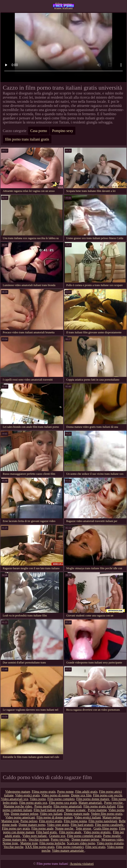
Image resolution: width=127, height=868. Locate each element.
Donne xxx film (81, 795)
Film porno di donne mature (55, 817)
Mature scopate (76, 810)
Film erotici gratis (50, 821)
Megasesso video (112, 840)
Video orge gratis (58, 825)
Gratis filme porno (105, 828)
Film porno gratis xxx (33, 803)
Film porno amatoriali (68, 806)
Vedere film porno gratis (107, 814)
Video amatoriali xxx (15, 799)
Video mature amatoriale (68, 851)
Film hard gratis (47, 832)
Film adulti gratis (86, 792)
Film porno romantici (70, 847)
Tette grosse (84, 828)
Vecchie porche (14, 847)
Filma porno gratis (44, 792)
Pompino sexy (63, 131)
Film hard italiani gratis (49, 810)
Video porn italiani (35, 836)
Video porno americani (20, 817)
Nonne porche (65, 828)
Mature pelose (112, 817)
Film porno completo (61, 799)
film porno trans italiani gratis (27, 139)
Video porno (38, 799)
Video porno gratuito (97, 832)
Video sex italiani (51, 814)
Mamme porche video (18, 806)
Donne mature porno (32, 825)
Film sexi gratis (95, 847)
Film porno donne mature (93, 799)
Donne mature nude (77, 814)
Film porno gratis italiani (100, 806)
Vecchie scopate (39, 840)
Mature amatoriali (91, 803)
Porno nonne (65, 792)
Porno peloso (29, 821)
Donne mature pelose (25, 814)
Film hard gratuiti (82, 825)
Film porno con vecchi (108, 795)
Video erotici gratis (27, 795)
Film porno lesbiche (52, 843)
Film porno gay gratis (16, 828)
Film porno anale (42, 828)
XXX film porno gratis (40, 847)
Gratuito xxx (57, 836)
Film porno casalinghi (109, 825)
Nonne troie (11, 843)
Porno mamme (97, 810)
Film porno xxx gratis (63, 803)
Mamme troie (10, 821)
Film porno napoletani (103, 821)
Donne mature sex (15, 840)
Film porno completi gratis (84, 836)
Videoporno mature (18, 792)
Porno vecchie (114, 803)
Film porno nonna (75, 821)
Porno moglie (43, 806)
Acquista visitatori (82, 864)
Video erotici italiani (87, 817)
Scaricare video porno (81, 843)
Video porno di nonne (55, 795)
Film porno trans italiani (64, 6)
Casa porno (39, 131)
